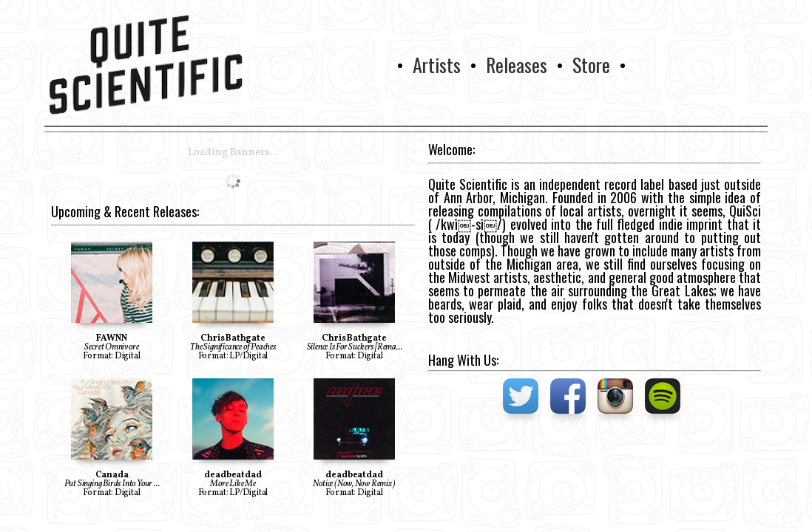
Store (591, 65)
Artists (437, 65)
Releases (517, 65)
